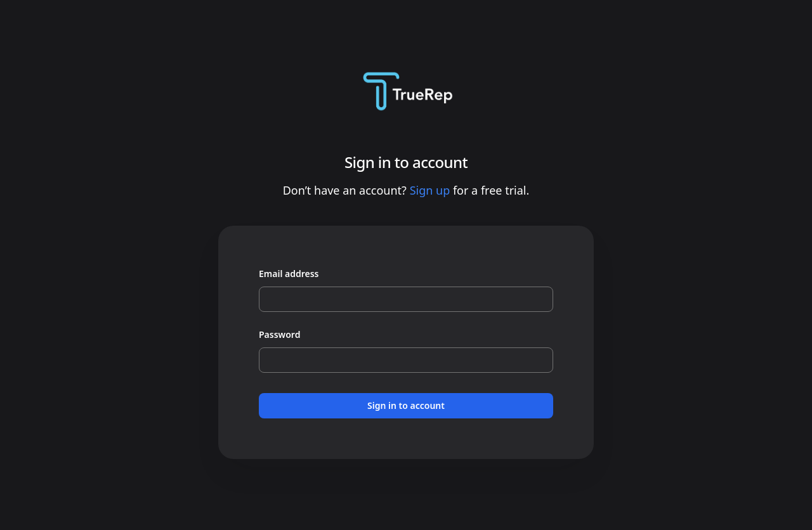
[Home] (406, 91)
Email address (289, 274)
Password (279, 334)
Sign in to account (406, 405)
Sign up (430, 190)
